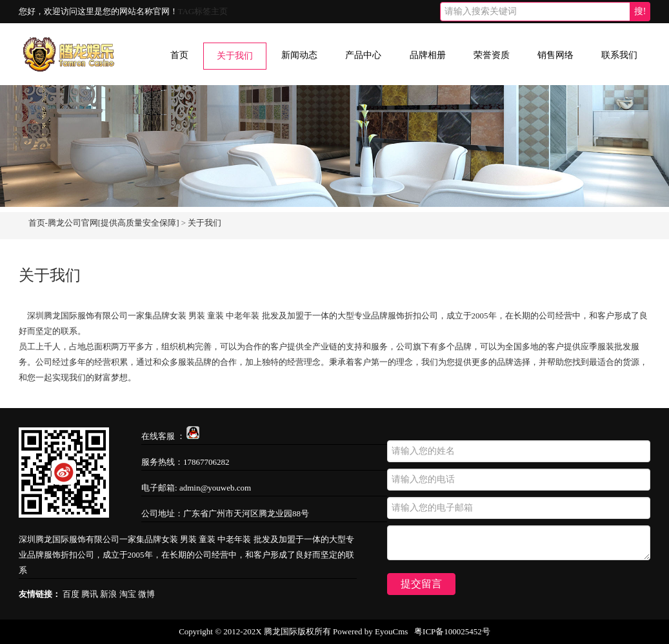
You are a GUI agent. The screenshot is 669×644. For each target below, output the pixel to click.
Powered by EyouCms (370, 631)
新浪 (108, 594)
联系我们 (619, 55)
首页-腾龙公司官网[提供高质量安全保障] (104, 223)
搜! (640, 11)
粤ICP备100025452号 (452, 631)
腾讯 (90, 594)
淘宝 (128, 594)
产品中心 (363, 55)
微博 (146, 594)
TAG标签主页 (203, 11)
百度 (71, 594)
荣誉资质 (492, 55)
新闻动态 (299, 55)
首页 (179, 55)
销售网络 (555, 55)
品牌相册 (428, 55)
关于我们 (235, 56)
